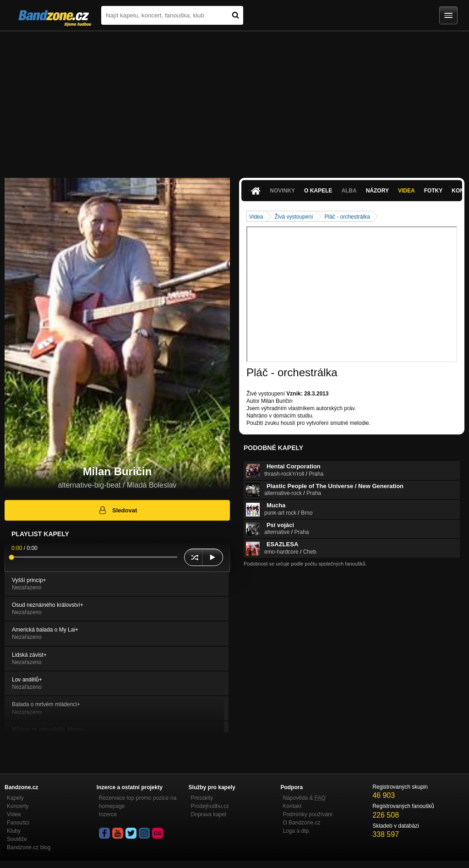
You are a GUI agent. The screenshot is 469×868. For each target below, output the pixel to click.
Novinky (282, 191)
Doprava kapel (209, 814)
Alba (349, 191)
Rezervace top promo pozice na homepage (138, 802)
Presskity (202, 798)
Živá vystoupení (294, 217)
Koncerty (18, 806)
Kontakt (292, 806)
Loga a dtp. (296, 831)
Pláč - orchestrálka (347, 217)
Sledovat (117, 510)
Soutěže (17, 839)
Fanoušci (18, 823)
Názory (377, 191)
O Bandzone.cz (301, 823)
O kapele (318, 191)
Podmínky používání (308, 814)
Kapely (15, 798)
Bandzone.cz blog (29, 847)
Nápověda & (304, 798)
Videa (406, 191)
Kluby (14, 831)
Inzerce (108, 814)
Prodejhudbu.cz (210, 806)
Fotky (434, 191)
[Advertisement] (234, 100)
